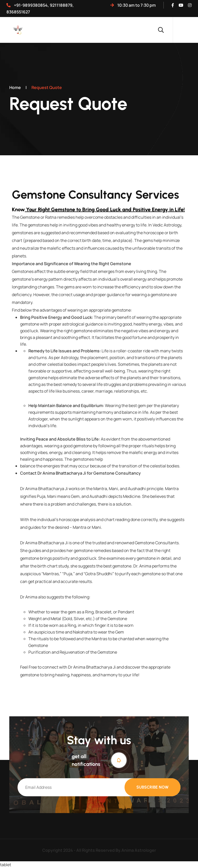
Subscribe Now (152, 787)
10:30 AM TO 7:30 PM (133, 5)
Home (15, 87)
